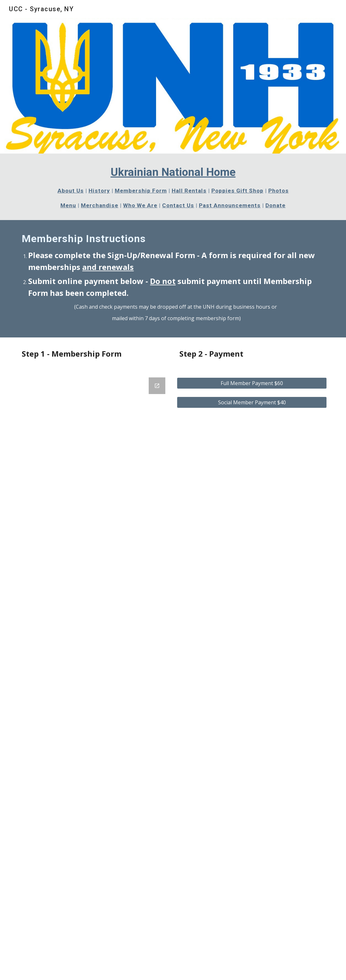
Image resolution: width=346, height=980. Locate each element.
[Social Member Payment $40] (252, 402)
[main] (173, 187)
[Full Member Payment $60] (252, 383)
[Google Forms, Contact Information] (94, 675)
